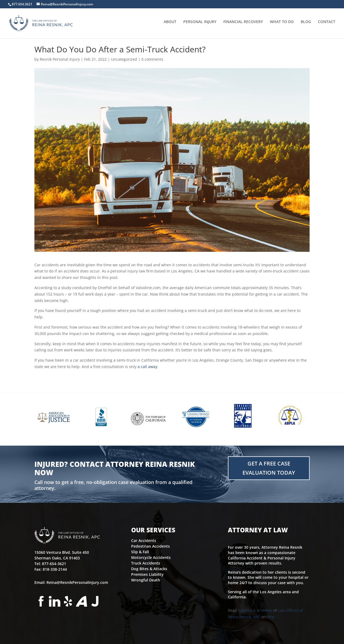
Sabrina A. (247, 610)
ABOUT (170, 25)
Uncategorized (124, 59)
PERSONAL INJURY (200, 25)
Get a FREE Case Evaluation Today (269, 468)
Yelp (271, 617)
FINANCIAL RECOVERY (243, 25)
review (266, 610)
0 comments (152, 59)
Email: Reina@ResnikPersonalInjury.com (71, 582)
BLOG (306, 25)
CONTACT (327, 25)
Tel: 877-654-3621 (50, 564)
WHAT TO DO (282, 25)
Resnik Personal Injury (60, 59)
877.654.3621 (22, 4)
